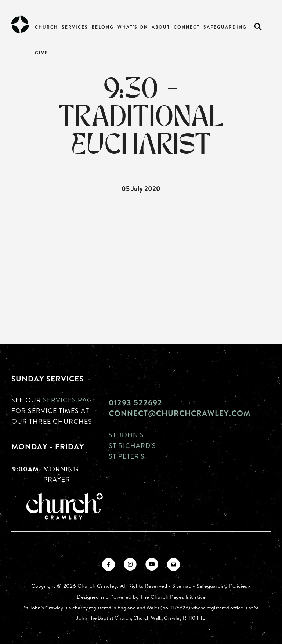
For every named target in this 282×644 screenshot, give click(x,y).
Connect (187, 27)
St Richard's (132, 445)
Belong (103, 27)
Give (41, 53)
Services (75, 27)
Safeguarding (225, 27)
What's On (133, 27)
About (161, 27)
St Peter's (127, 456)
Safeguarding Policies (222, 586)
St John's (126, 435)
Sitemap (182, 586)
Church (46, 27)
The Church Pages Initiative (173, 597)
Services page (70, 400)
